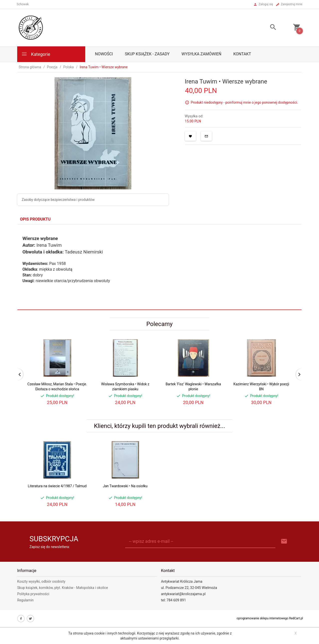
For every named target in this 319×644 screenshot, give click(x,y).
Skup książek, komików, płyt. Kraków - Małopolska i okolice (63, 588)
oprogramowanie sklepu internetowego (262, 618)
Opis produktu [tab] (35, 219)
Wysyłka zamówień (201, 54)
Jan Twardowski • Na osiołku (125, 486)
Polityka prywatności (33, 594)
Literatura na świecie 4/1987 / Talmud (57, 486)
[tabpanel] (159, 267)
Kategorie (36, 54)
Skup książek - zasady (147, 54)
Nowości (104, 54)
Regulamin (25, 600)
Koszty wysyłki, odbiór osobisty (41, 581)
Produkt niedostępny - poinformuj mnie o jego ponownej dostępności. (244, 102)
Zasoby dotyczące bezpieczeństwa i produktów (58, 200)
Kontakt (242, 54)
